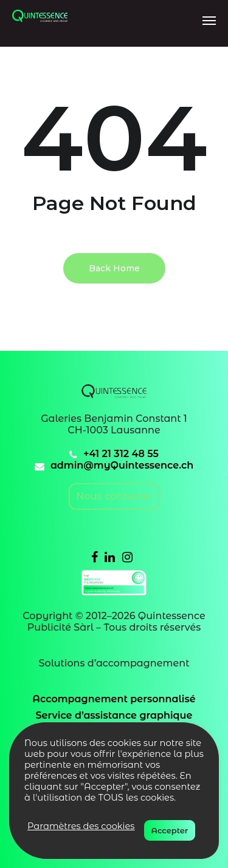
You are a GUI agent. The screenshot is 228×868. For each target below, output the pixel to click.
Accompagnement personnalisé (114, 699)
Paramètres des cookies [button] (81, 826)
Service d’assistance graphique (114, 715)
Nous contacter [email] (114, 496)
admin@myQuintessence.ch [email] (122, 465)
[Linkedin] (110, 557)
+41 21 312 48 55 (121, 454)
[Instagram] (127, 557)
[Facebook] (95, 557)
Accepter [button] (170, 830)
